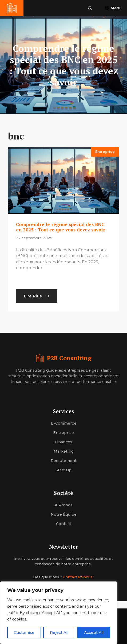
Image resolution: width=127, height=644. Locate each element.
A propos (64, 505)
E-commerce (64, 423)
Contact (64, 524)
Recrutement (64, 461)
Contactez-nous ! (79, 577)
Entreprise (105, 152)
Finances (63, 442)
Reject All (59, 633)
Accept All (94, 633)
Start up (63, 470)
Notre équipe (64, 514)
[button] (90, 8)
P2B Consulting (69, 358)
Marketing (64, 451)
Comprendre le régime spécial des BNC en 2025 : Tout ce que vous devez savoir (61, 227)
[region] (59, 613)
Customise (24, 633)
